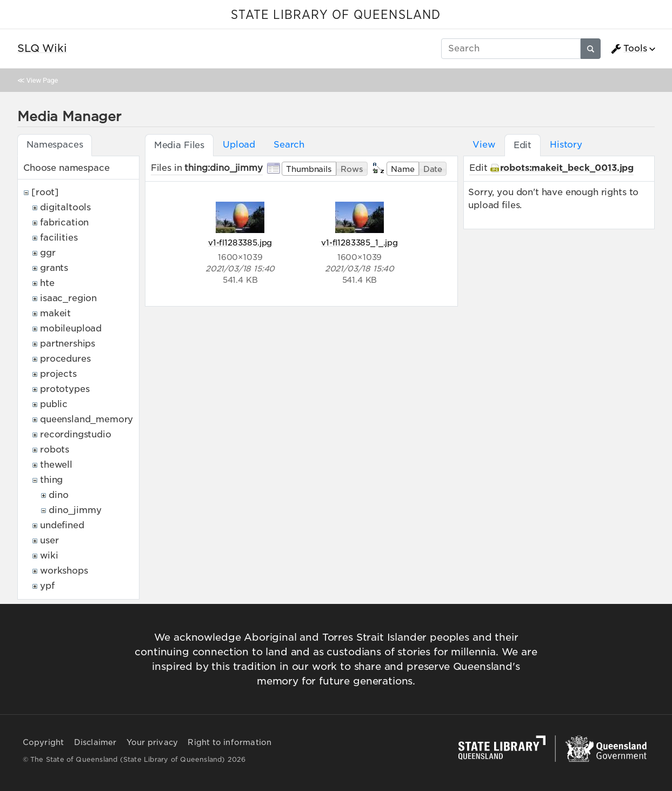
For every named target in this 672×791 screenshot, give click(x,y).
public (54, 404)
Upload (239, 145)
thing (51, 480)
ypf (47, 586)
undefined (62, 525)
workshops (64, 571)
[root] (45, 192)
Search (289, 145)
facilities (59, 238)
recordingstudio (76, 434)
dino (58, 495)
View (484, 145)
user (49, 540)
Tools (629, 49)
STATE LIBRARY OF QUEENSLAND (336, 15)
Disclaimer (95, 742)
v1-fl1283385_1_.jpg (360, 242)
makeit (55, 313)
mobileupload (71, 328)
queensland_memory (87, 419)
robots (55, 450)
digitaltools (65, 207)
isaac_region (68, 298)
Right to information (229, 742)
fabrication (64, 222)
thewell (56, 465)
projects (58, 374)
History (566, 145)
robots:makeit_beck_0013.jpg (567, 168)
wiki (49, 556)
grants (54, 268)
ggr (48, 253)
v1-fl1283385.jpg (240, 242)
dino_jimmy (75, 510)
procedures (65, 359)
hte (47, 283)
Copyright (44, 742)
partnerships (68, 344)
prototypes (65, 389)
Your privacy (152, 742)
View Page (42, 80)
